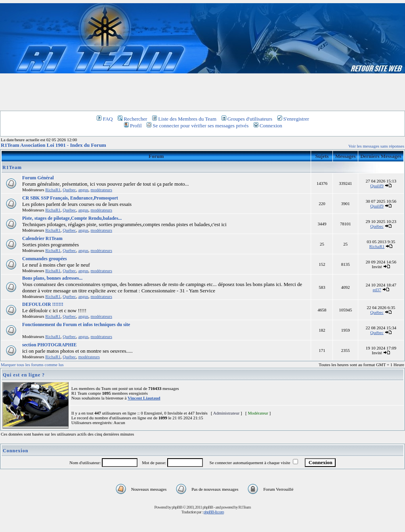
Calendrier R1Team (42, 238)
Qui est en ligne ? (24, 375)
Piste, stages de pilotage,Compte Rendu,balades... (72, 218)
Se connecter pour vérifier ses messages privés (198, 126)
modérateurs (101, 190)
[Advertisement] (202, 92)
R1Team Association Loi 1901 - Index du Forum (53, 145)
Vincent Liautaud (144, 398)
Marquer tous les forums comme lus (32, 365)
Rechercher (132, 119)
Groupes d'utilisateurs (247, 119)
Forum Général (38, 178)
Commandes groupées (45, 259)
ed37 (377, 290)
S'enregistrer (293, 119)
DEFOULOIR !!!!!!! (43, 304)
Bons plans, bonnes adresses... (52, 278)
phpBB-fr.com (213, 512)
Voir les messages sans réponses (376, 146)
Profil (133, 126)
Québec (69, 190)
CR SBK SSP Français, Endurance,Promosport (70, 198)
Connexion (268, 126)
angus (83, 190)
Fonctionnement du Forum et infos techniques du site (76, 325)
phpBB (177, 507)
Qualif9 (377, 186)
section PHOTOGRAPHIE (49, 345)
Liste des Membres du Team (184, 119)
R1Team (12, 167)
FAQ (105, 119)
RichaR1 (53, 190)
